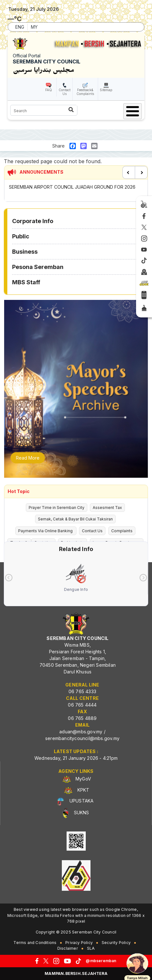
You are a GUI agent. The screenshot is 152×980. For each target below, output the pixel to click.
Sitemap (106, 90)
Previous (129, 172)
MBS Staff (26, 282)
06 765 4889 (82, 718)
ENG (20, 27)
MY (34, 27)
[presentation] (9, 578)
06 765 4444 (82, 705)
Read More (28, 458)
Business (25, 252)
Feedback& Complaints (85, 92)
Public (21, 236)
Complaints (122, 531)
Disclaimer (68, 948)
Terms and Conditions (35, 943)
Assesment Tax (107, 508)
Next (141, 172)
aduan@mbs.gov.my (81, 732)
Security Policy (116, 943)
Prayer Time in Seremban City (57, 508)
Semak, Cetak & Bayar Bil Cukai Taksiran (75, 519)
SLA (91, 948)
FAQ (49, 90)
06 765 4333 (82, 691)
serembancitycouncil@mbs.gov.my (82, 738)
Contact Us (65, 92)
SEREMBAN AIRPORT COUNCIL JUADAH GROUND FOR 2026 (72, 187)
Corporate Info (33, 221)
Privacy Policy (79, 943)
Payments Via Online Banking (46, 531)
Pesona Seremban (38, 267)
